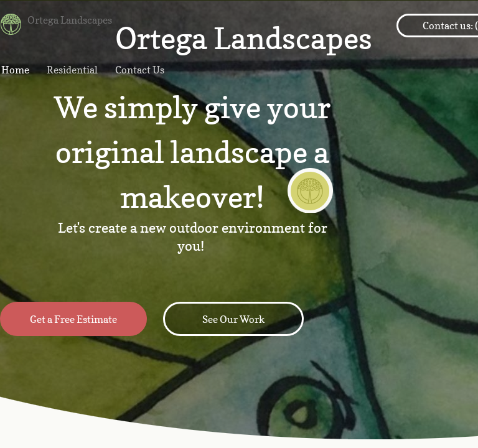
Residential (72, 70)
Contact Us (140, 70)
